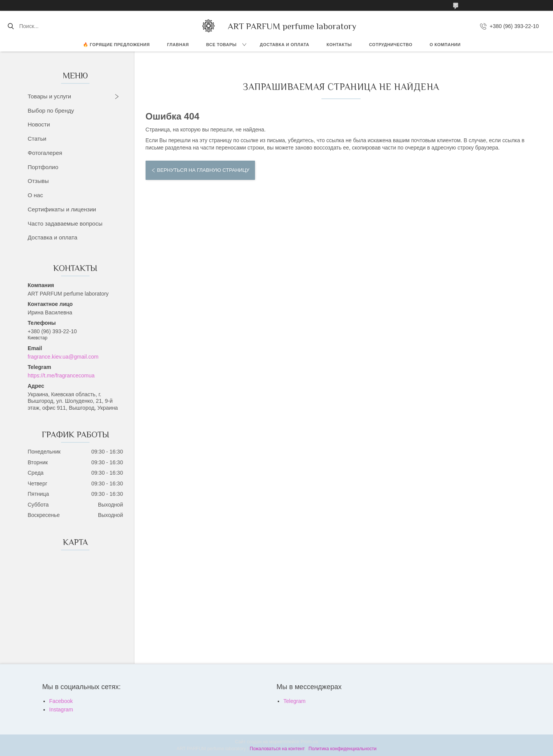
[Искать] (11, 26)
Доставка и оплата (52, 237)
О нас (35, 195)
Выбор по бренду (51, 110)
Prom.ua (309, 742)
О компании (445, 45)
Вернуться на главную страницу (203, 170)
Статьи (37, 139)
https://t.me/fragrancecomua (61, 376)
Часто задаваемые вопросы (65, 223)
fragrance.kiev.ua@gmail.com (63, 357)
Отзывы (38, 181)
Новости (39, 124)
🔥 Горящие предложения (116, 45)
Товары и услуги (49, 96)
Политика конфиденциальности (342, 749)
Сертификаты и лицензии (62, 209)
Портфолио (43, 167)
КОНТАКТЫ (339, 45)
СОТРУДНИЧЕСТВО (391, 45)
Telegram (295, 701)
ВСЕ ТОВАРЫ (221, 45)
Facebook (61, 701)
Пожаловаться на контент (277, 749)
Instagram (61, 709)
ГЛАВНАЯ (178, 45)
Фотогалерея (45, 153)
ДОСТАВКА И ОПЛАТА (285, 45)
